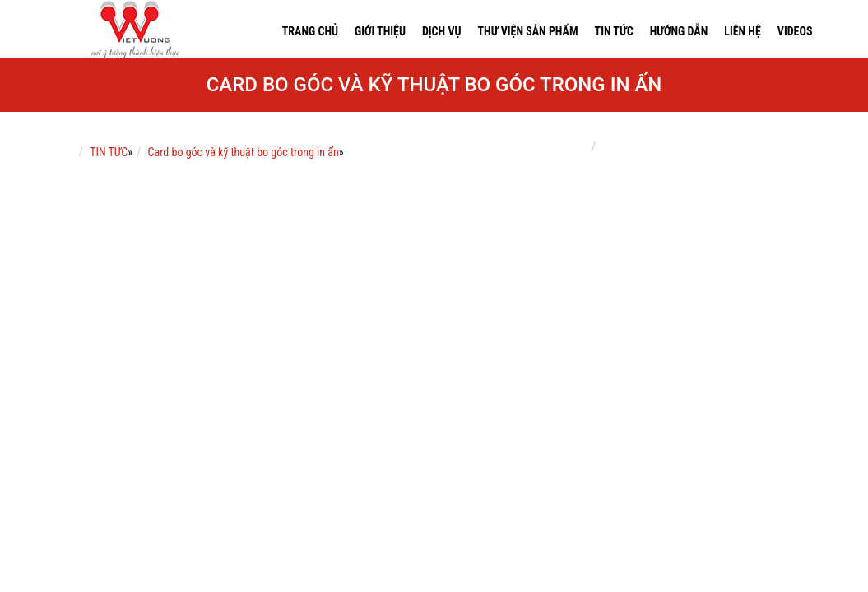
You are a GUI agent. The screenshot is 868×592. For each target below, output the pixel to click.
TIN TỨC (109, 152)
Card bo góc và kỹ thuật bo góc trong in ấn (244, 152)
